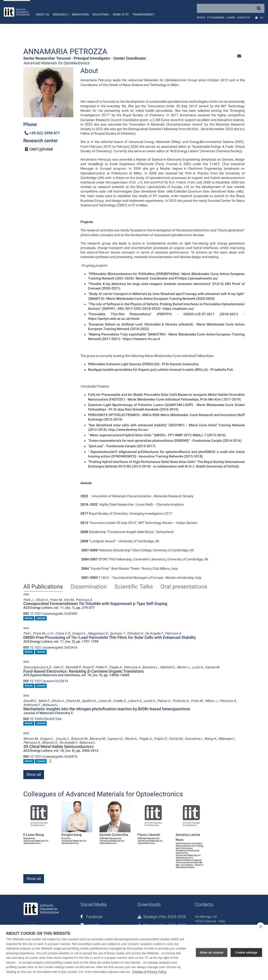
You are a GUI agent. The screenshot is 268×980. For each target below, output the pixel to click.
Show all (34, 774)
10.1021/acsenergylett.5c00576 (50, 757)
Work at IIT (121, 15)
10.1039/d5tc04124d (42, 719)
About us (42, 15)
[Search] (231, 8)
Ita (262, 18)
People (201, 18)
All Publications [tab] (43, 587)
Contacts (243, 18)
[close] (261, 926)
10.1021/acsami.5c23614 (46, 681)
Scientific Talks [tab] (134, 587)
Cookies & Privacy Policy (149, 972)
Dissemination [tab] (89, 587)
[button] (60, 12)
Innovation (80, 15)
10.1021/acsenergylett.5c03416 (50, 647)
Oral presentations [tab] (184, 587)
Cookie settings (246, 952)
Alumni (231, 18)
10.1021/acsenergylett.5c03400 (50, 614)
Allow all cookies (212, 952)
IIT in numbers (216, 18)
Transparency (143, 15)
